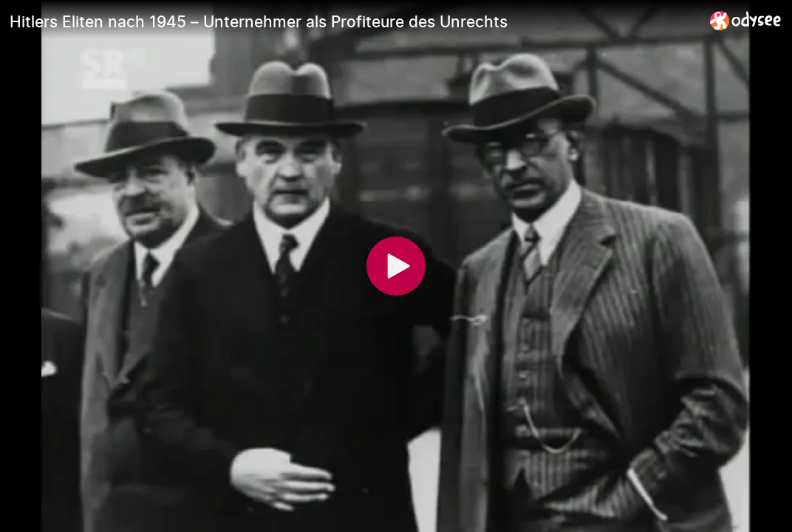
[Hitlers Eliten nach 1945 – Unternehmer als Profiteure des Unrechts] (354, 21)
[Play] (396, 266)
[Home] (746, 20)
